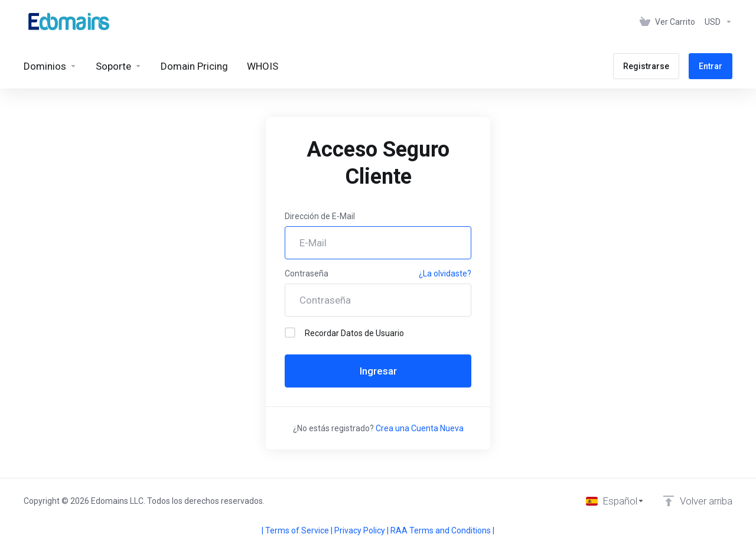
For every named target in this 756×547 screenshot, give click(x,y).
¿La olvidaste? (445, 273)
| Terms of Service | (298, 530)
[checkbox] (290, 333)
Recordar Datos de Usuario (344, 333)
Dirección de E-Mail (320, 216)
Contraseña (307, 273)
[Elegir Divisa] (716, 22)
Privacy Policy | (362, 530)
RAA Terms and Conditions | (442, 530)
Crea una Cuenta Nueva (420, 428)
